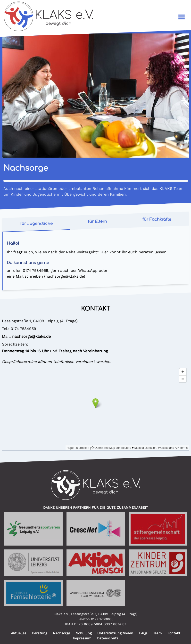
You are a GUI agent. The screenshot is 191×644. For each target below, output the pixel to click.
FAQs (143, 633)
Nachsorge (62, 633)
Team (157, 633)
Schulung (84, 633)
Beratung (40, 633)
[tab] (36, 224)
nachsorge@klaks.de (65, 276)
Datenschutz (108, 638)
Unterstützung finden (115, 633)
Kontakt (174, 633)
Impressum (82, 638)
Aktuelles (19, 633)
